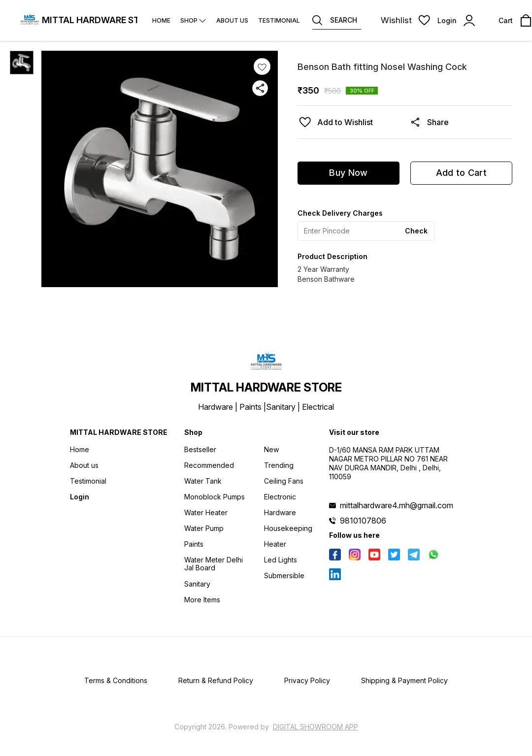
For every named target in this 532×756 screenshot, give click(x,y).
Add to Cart (461, 173)
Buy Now (348, 173)
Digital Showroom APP (316, 727)
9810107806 (363, 521)
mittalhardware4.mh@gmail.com (397, 505)
